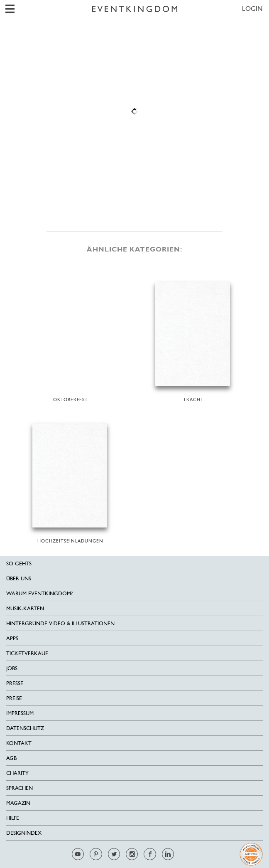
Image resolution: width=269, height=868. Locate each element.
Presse (15, 683)
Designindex (24, 833)
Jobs (12, 668)
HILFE (13, 818)
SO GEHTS (19, 563)
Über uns (19, 578)
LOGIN (252, 9)
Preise (14, 698)
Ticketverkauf (27, 653)
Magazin (18, 803)
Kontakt (19, 743)
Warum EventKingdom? (39, 593)
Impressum (20, 713)
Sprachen (20, 788)
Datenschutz (25, 728)
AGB (11, 758)
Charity (17, 773)
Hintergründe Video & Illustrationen (60, 623)
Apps (12, 638)
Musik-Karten (25, 608)
